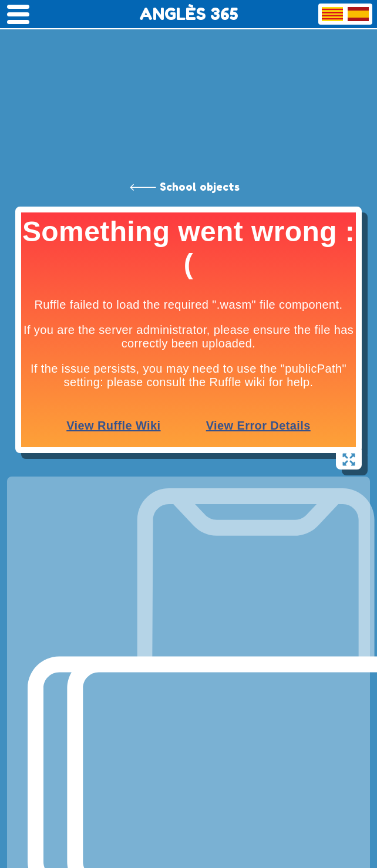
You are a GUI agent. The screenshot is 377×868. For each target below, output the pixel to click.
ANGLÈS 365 (189, 14)
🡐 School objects (184, 187)
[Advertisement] (188, 88)
